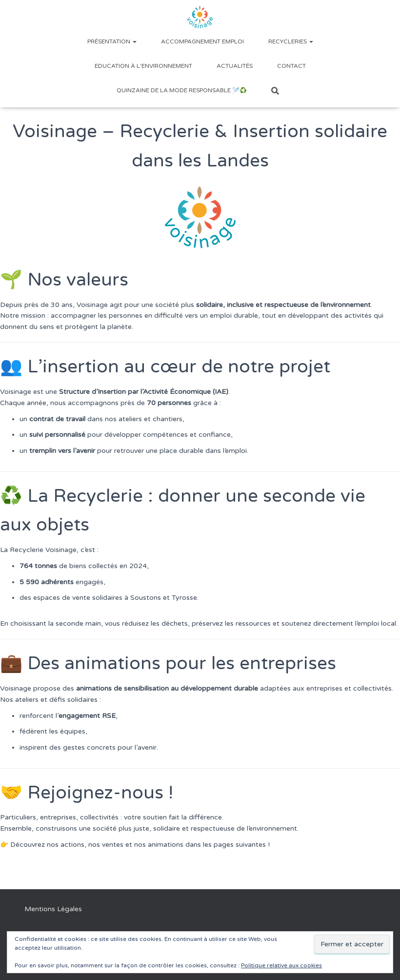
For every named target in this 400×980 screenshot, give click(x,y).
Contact (291, 66)
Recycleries (291, 41)
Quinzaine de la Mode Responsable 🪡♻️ (182, 90)
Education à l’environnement (143, 66)
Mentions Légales (53, 909)
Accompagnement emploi (202, 41)
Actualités (235, 66)
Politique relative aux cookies (281, 965)
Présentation (112, 41)
